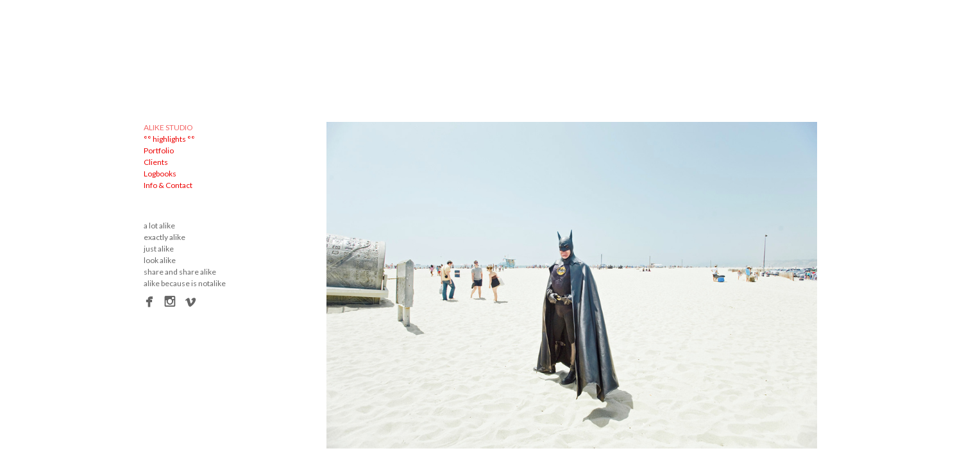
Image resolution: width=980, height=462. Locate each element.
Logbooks (160, 174)
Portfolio (159, 150)
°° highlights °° (169, 139)
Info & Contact (168, 185)
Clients (156, 162)
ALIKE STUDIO (168, 127)
